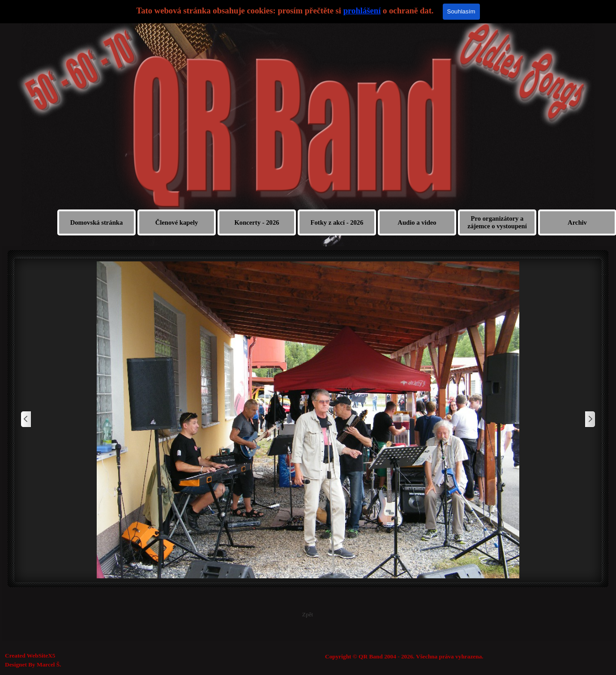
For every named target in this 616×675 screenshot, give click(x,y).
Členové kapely (177, 222)
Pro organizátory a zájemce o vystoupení (497, 222)
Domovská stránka (97, 222)
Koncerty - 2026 (257, 222)
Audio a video (417, 222)
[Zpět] (26, 420)
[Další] (590, 420)
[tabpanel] (446, 657)
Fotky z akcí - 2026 (337, 222)
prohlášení (362, 11)
